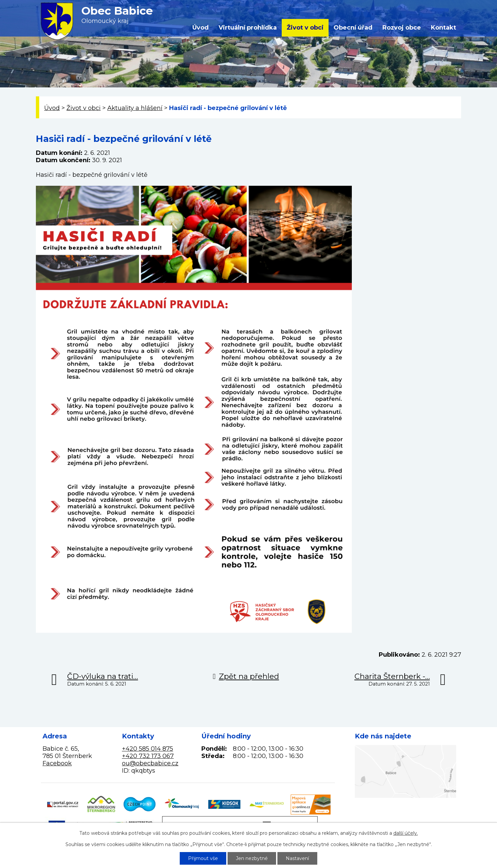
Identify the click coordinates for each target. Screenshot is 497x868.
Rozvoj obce (402, 28)
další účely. (406, 833)
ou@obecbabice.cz (150, 763)
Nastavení (297, 858)
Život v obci (305, 28)
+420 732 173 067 (148, 756)
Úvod (200, 28)
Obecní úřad (353, 28)
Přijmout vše (203, 858)
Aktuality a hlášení (135, 108)
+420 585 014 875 (148, 749)
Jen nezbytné (252, 858)
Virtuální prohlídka (248, 28)
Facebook (57, 763)
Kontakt (444, 28)
